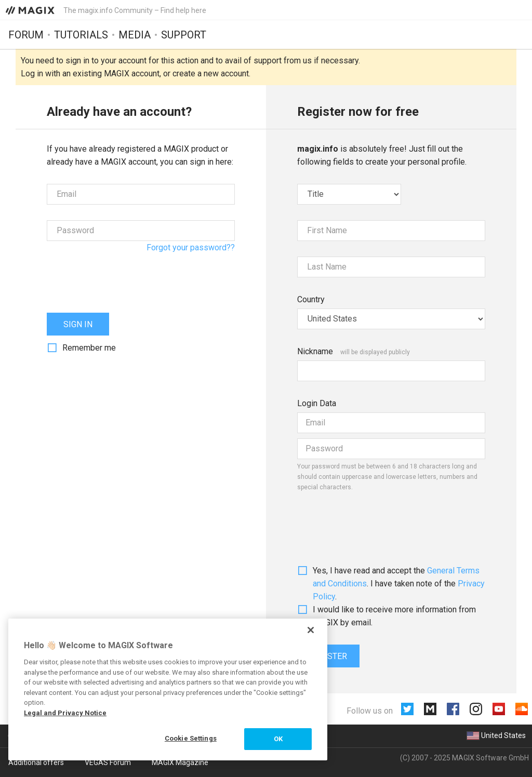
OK (278, 739)
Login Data (317, 403)
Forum (26, 35)
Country (311, 299)
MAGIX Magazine (180, 762)
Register (328, 656)
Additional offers (36, 762)
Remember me (89, 348)
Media (135, 35)
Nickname (315, 351)
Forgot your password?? (191, 247)
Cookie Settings (191, 738)
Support (184, 35)
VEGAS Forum (108, 762)
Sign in (78, 324)
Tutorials (81, 35)
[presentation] (126, 277)
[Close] (311, 630)
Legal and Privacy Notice (65, 713)
